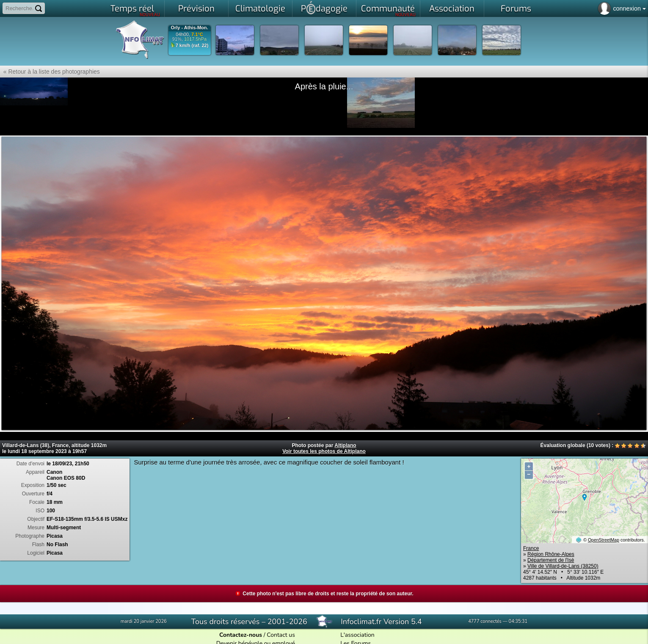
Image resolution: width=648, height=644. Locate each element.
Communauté (388, 10)
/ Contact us (257, 635)
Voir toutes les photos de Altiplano (324, 451)
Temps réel (135, 10)
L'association (357, 635)
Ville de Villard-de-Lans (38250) (563, 566)
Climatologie (260, 9)
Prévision (196, 9)
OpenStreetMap (604, 540)
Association (452, 9)
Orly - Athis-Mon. (189, 28)
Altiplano (345, 445)
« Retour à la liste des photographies (50, 72)
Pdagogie (324, 8)
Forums (516, 9)
